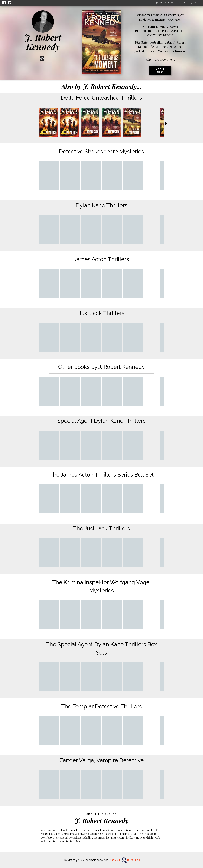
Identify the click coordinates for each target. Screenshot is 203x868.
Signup (183, 3)
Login (195, 3)
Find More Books (166, 3)
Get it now (160, 71)
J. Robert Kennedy (43, 42)
